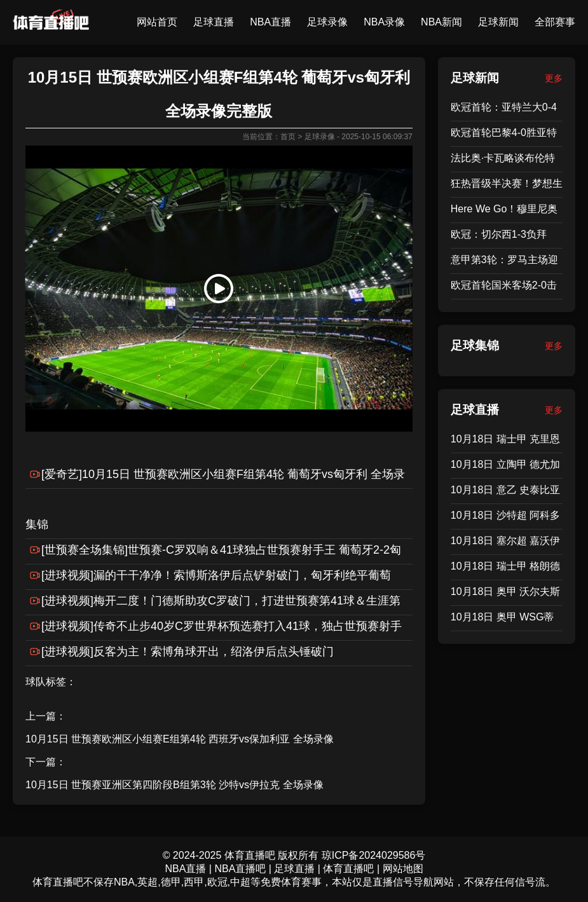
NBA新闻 (441, 22)
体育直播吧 (348, 869)
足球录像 (327, 22)
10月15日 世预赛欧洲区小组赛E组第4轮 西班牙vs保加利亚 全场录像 (180, 739)
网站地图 (403, 869)
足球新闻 (498, 22)
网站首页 (157, 22)
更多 (554, 78)
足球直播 (214, 22)
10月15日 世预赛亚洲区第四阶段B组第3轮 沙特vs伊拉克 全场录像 (174, 785)
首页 (288, 137)
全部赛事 (555, 22)
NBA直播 (270, 22)
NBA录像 (384, 22)
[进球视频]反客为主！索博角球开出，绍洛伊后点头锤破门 (188, 652)
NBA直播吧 (240, 869)
